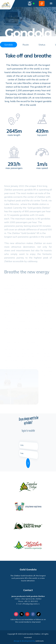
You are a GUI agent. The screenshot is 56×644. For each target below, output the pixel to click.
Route (26, 45)
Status (42, 45)
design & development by (29, 641)
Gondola (9, 45)
